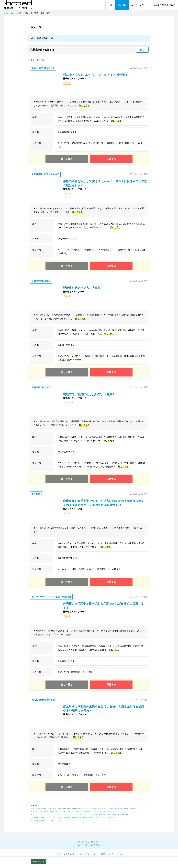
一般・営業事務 (37, 808)
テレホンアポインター (91, 808)
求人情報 (122, 5)
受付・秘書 (124, 808)
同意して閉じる (38, 862)
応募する (111, 159)
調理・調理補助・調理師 (68, 817)
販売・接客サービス (85, 817)
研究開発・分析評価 (98, 814)
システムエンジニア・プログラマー (71, 811)
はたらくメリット (140, 5)
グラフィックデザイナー (106, 811)
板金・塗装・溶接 (51, 811)
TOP (110, 5)
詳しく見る (84, 105)
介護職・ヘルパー (100, 817)
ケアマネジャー (113, 817)
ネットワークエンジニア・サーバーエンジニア (48, 814)
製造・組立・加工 (37, 811)
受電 (80, 808)
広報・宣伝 (133, 808)
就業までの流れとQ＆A (164, 5)
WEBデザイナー (91, 811)
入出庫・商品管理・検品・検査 (117, 814)
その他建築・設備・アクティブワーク (45, 817)
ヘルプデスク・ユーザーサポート (78, 814)
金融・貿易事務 (72, 808)
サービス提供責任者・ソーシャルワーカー (46, 820)
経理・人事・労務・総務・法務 (54, 808)
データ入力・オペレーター (110, 808)
